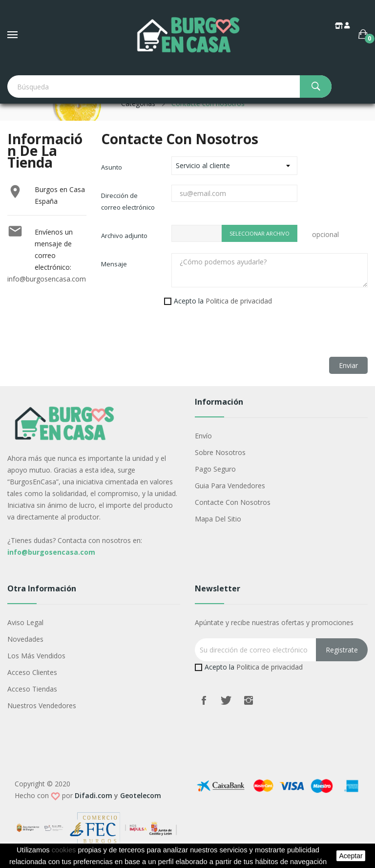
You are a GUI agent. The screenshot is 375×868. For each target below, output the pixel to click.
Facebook (204, 700)
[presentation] (175, 338)
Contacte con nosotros (233, 502)
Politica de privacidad (239, 301)
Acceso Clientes (32, 672)
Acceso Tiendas (32, 689)
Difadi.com (94, 795)
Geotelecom (141, 795)
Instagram (249, 700)
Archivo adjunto (124, 236)
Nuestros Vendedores (42, 705)
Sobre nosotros (220, 452)
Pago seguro (215, 469)
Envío (203, 436)
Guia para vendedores (230, 486)
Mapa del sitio (218, 519)
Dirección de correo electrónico (128, 201)
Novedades (25, 639)
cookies (64, 850)
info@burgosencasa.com (47, 279)
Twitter (226, 700)
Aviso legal (25, 622)
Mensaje (114, 264)
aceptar (351, 856)
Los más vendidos (36, 656)
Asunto (112, 167)
